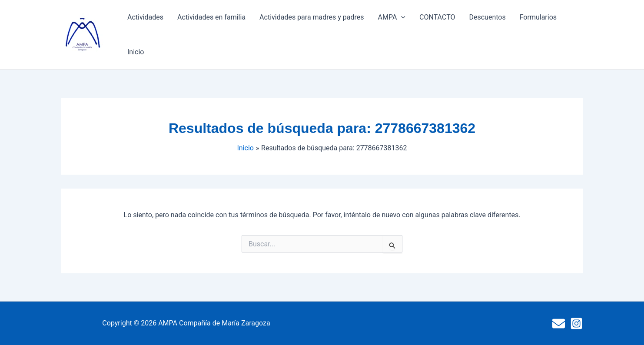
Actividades (145, 17)
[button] (401, 17)
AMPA (392, 17)
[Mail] (559, 323)
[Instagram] (576, 323)
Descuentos (487, 17)
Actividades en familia (211, 17)
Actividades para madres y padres (312, 17)
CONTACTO (437, 17)
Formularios (538, 17)
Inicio (136, 52)
